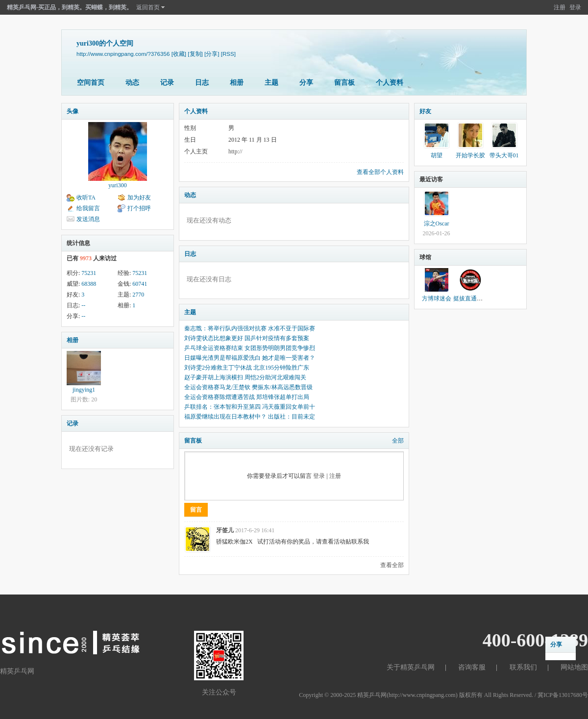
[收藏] (179, 54)
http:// (235, 151)
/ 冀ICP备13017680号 (561, 695)
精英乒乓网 (372, 695)
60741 (140, 284)
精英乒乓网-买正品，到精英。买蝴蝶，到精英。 (70, 7)
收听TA (86, 198)
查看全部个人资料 (380, 172)
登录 (575, 7)
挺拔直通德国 (471, 298)
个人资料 (390, 83)
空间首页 (91, 83)
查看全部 (392, 565)
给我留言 (88, 208)
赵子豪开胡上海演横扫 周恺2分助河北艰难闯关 (245, 377)
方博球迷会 (437, 298)
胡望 (437, 155)
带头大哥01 (504, 155)
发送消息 (88, 219)
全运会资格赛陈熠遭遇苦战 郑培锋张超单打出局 (247, 397)
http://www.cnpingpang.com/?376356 (123, 54)
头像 (73, 111)
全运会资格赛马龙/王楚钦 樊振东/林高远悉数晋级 (248, 387)
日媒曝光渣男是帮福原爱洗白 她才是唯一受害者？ (250, 358)
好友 (425, 111)
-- (83, 305)
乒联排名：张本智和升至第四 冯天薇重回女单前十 (250, 407)
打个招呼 (139, 208)
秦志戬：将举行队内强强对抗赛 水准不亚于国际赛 (250, 328)
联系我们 (523, 667)
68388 (89, 284)
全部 (398, 441)
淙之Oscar (437, 223)
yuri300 (117, 185)
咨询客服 (472, 667)
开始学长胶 (470, 155)
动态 (132, 83)
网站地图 (574, 667)
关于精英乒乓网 (411, 667)
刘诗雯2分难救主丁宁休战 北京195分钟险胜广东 (247, 368)
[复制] (195, 54)
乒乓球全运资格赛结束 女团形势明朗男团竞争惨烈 (250, 348)
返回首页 (148, 7)
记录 (167, 83)
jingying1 (84, 390)
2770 (138, 295)
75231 (89, 273)
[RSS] (228, 54)
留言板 (344, 83)
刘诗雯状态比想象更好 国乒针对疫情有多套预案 (247, 338)
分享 (306, 83)
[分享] (212, 54)
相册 (237, 83)
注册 (560, 7)
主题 (271, 83)
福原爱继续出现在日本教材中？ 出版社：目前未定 (250, 417)
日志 (202, 83)
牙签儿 (225, 530)
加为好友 (139, 198)
